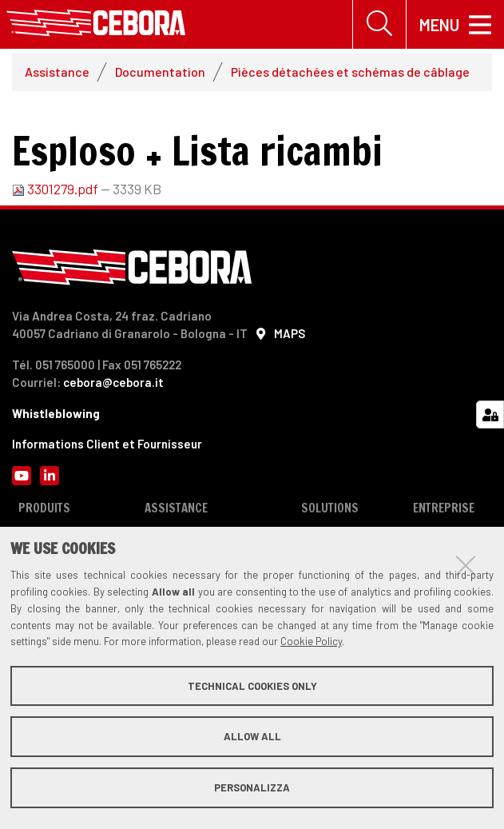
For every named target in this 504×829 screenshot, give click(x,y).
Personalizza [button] (252, 787)
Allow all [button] (252, 736)
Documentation (160, 73)
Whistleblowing (56, 415)
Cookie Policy (311, 641)
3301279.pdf (56, 190)
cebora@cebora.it (113, 384)
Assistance (57, 73)
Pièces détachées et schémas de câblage (350, 73)
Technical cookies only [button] (252, 686)
